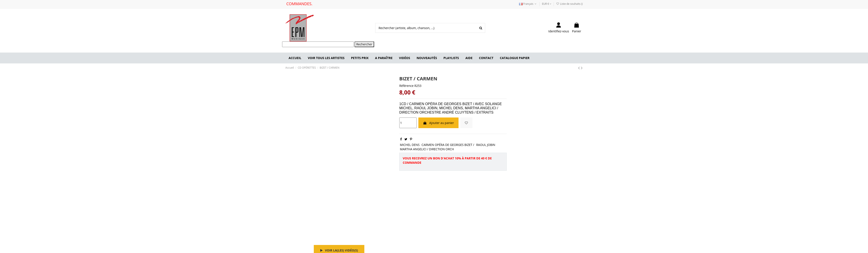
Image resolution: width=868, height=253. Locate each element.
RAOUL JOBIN (486, 145)
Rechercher (364, 44)
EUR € (547, 4)
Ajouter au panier (438, 123)
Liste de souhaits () (569, 4)
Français (528, 4)
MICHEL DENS (410, 145)
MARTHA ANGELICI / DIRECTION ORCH (427, 149)
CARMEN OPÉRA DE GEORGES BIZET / (448, 145)
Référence (406, 86)
